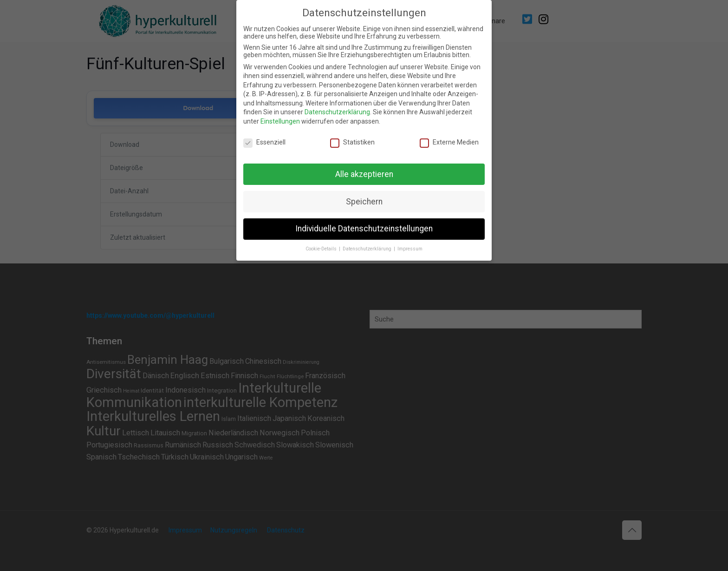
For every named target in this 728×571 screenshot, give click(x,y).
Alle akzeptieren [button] (364, 174)
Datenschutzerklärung (337, 112)
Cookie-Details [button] (322, 249)
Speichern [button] (364, 202)
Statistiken (352, 142)
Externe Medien (449, 142)
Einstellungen (280, 121)
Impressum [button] (410, 249)
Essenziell (264, 142)
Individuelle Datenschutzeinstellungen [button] (364, 229)
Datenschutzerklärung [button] (368, 249)
